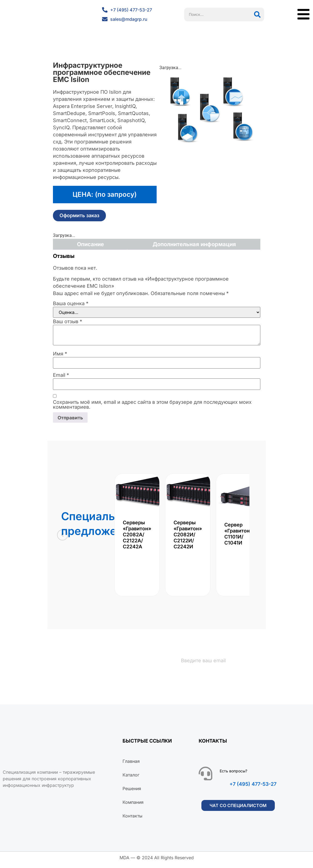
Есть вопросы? (233, 775)
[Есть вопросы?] (205, 778)
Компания (133, 807)
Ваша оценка (71, 304)
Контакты (132, 820)
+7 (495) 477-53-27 (253, 788)
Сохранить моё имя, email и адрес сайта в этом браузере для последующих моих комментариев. (152, 405)
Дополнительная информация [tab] (194, 244)
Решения (132, 793)
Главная (131, 766)
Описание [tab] (90, 244)
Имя (60, 354)
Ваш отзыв (68, 322)
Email (61, 375)
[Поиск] (257, 14)
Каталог (131, 779)
